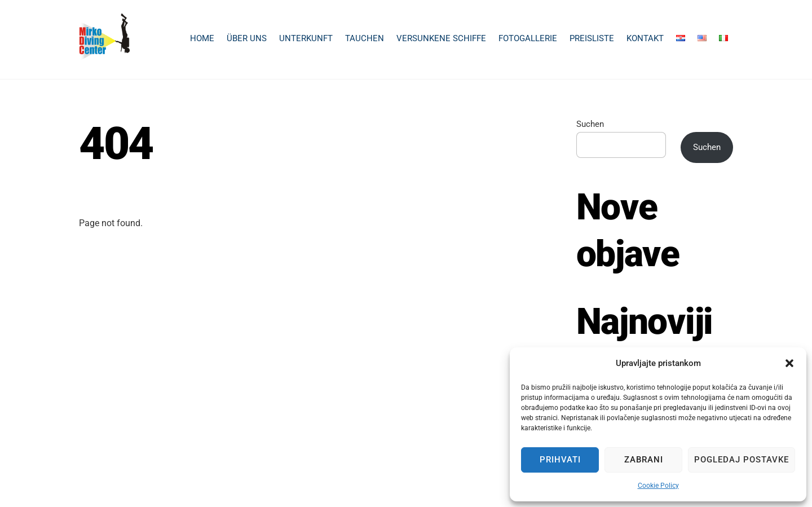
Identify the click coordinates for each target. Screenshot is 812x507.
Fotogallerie (528, 38)
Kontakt (645, 38)
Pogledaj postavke (742, 460)
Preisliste (592, 38)
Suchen (590, 124)
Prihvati (560, 460)
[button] (789, 363)
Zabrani (644, 460)
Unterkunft (306, 38)
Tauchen (365, 38)
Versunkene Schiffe (441, 38)
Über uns (247, 38)
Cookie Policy (658, 486)
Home (202, 38)
